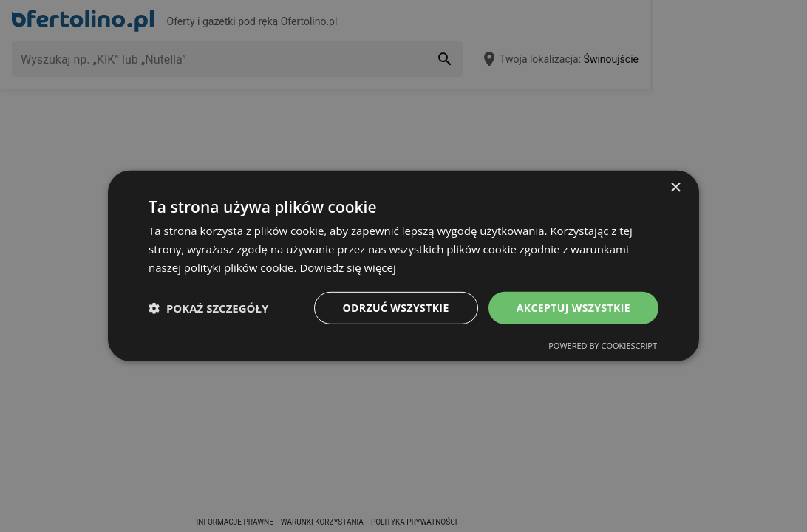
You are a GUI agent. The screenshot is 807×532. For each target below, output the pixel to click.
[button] (208, 308)
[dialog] (403, 266)
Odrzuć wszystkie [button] (396, 307)
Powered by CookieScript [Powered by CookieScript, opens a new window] (603, 345)
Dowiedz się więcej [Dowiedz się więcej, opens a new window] (347, 267)
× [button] (675, 188)
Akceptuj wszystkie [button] (573, 307)
